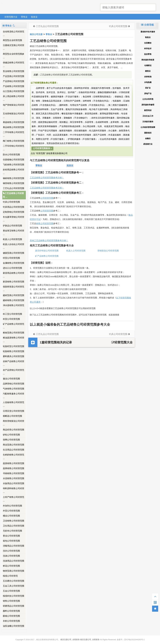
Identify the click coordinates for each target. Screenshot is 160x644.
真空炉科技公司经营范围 (47, 251)
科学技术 (148, 49)
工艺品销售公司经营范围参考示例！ (47, 178)
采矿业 (148, 88)
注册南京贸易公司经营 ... (14, 47)
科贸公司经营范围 (11, 319)
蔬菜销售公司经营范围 (14, 463)
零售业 (24, 17)
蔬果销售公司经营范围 (14, 468)
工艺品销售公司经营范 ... (13, 195)
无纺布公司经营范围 (12, 531)
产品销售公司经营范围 (14, 86)
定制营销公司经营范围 (14, 212)
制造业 (148, 37)
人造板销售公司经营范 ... (14, 404)
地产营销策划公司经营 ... (14, 107)
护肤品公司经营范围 (12, 226)
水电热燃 (148, 82)
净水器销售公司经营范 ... (14, 307)
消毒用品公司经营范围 (14, 546)
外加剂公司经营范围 (12, 506)
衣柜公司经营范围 (11, 621)
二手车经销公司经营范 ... (14, 148)
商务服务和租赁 (148, 60)
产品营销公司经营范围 (14, 81)
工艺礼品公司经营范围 (14, 188)
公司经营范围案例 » (42, 148)
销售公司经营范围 (11, 601)
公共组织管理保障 (148, 127)
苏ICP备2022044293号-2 (134, 640)
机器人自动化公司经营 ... (14, 246)
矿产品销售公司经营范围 (47, 256)
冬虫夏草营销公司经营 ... (14, 219)
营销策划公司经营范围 (108, 251)
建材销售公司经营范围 (14, 300)
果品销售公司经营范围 (14, 127)
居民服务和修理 (148, 105)
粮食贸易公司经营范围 (14, 333)
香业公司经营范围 (11, 536)
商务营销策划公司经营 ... (14, 423)
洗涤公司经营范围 (11, 556)
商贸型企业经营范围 (12, 40)
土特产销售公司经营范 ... (14, 499)
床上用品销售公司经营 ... (14, 98)
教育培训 (148, 110)
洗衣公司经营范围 (11, 551)
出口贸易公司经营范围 (14, 91)
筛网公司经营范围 (11, 440)
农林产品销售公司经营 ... (14, 363)
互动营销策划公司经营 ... (14, 115)
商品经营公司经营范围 (14, 430)
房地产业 (148, 94)
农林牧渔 (148, 77)
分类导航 (147, 25)
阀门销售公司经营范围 (14, 141)
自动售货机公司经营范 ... (14, 33)
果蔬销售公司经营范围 (14, 122)
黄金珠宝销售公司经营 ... (14, 232)
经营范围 (49, 211)
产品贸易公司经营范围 (14, 76)
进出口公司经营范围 (12, 268)
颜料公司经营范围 (11, 611)
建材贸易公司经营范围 (14, 295)
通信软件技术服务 (148, 32)
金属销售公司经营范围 (14, 263)
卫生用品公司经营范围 (14, 526)
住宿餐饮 (148, 43)
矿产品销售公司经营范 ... (14, 326)
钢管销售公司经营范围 (14, 183)
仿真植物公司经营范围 (14, 160)
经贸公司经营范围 (11, 258)
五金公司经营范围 (11, 591)
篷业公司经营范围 (11, 379)
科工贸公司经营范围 (12, 314)
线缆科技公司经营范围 (14, 596)
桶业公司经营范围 (11, 516)
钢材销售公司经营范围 (14, 178)
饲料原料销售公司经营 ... (14, 490)
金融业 (148, 138)
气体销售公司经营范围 (14, 389)
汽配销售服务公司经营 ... (14, 395)
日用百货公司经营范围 (14, 411)
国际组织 (148, 133)
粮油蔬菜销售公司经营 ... (14, 339)
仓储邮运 (148, 65)
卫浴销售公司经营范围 (14, 521)
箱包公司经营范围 (11, 541)
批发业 (34, 17)
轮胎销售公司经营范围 (14, 351)
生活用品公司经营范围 (14, 450)
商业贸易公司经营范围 (14, 445)
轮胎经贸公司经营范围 (14, 346)
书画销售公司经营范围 (14, 473)
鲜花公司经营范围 (11, 566)
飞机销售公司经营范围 (14, 165)
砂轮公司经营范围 (11, 435)
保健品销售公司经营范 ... (14, 64)
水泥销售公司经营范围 (14, 478)
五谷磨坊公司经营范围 (14, 581)
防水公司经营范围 (11, 155)
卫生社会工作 (148, 116)
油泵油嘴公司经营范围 (14, 626)
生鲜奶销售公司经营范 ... (14, 457)
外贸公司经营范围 (11, 511)
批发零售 (148, 54)
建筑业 (148, 71)
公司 (43, 211)
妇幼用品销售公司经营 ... (14, 171)
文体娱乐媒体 (148, 122)
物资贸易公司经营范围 (14, 571)
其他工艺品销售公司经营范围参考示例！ (49, 240)
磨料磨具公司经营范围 (14, 356)
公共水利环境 (148, 99)
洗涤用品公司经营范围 (14, 561)
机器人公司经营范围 (12, 239)
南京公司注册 (36, 34)
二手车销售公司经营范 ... (14, 134)
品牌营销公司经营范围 (14, 384)
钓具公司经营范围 (11, 202)
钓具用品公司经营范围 (14, 207)
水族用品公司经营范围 (14, 483)
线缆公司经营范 (10, 576)
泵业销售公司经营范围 (14, 71)
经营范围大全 (11, 17)
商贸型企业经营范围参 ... (14, 56)
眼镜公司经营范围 (11, 616)
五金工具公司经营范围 (14, 586)
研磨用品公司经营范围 (14, 606)
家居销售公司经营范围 (14, 282)
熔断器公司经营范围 (12, 416)
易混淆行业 (148, 144)
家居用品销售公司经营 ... (14, 275)
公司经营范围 (47, 198)
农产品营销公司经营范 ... (14, 372)
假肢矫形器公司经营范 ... (14, 288)
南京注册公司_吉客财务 (24, 7)
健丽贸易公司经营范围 (14, 253)
